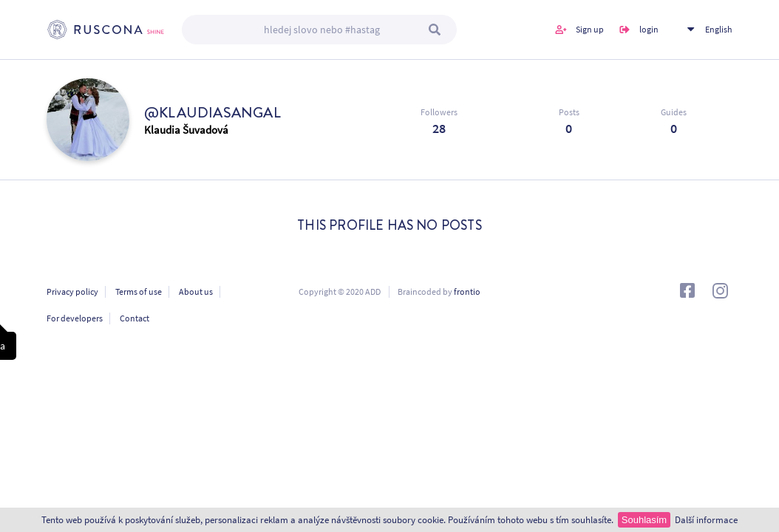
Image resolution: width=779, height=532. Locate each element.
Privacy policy (72, 291)
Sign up (590, 29)
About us (196, 291)
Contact (135, 318)
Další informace (706, 520)
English (719, 29)
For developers (75, 318)
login (649, 29)
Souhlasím (644, 520)
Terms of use (139, 291)
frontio (467, 291)
